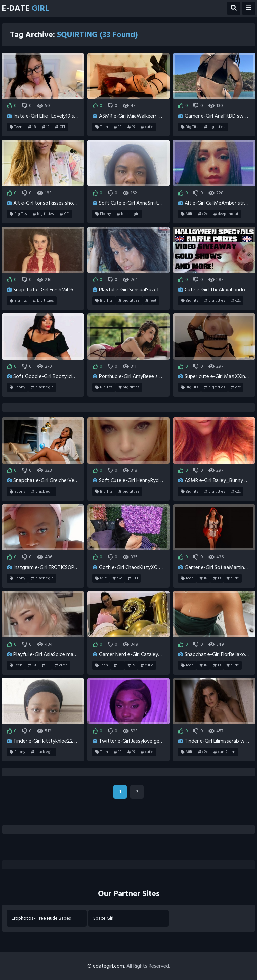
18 (32, 127)
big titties (215, 127)
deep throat (226, 214)
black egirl (128, 214)
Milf (187, 214)
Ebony (103, 214)
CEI (60, 127)
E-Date (25, 8)
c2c (203, 214)
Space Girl (103, 918)
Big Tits (190, 127)
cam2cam (224, 752)
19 (46, 127)
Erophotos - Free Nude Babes (41, 918)
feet (151, 301)
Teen (16, 127)
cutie (147, 127)
